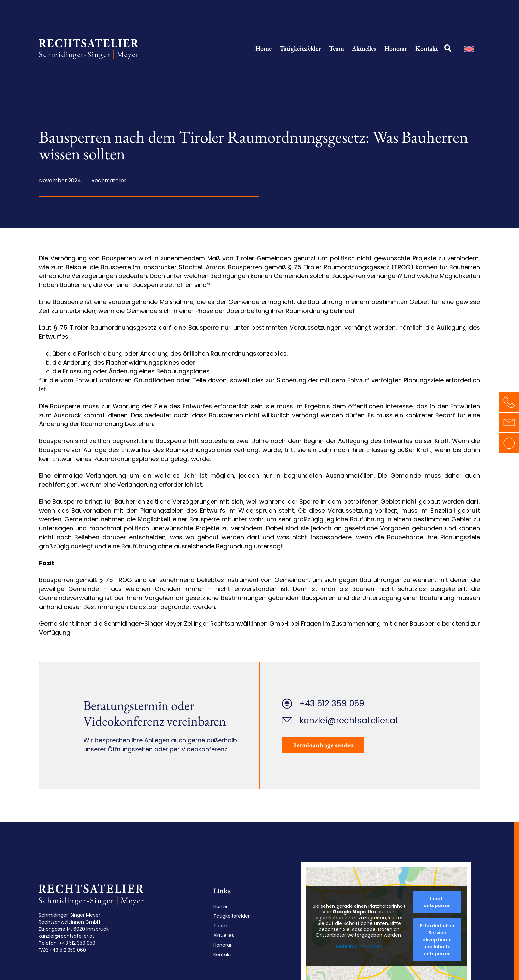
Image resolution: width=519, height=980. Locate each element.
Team (336, 48)
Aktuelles (364, 48)
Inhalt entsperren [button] (436, 902)
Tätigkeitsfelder (300, 48)
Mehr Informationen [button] (358, 946)
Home (263, 48)
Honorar (396, 48)
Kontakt (426, 48)
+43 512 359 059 (77, 943)
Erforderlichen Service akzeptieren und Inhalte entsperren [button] (436, 940)
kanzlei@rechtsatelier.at (66, 936)
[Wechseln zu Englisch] (469, 49)
